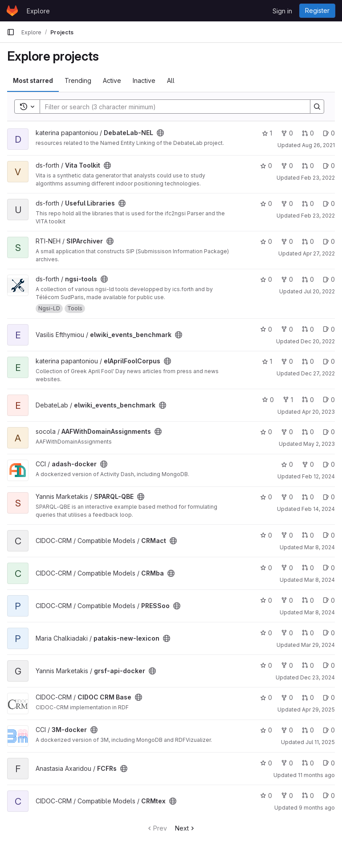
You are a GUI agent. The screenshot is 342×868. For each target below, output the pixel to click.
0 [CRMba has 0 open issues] (329, 568)
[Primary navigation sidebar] (11, 32)
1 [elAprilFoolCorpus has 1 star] (267, 361)
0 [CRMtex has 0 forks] (287, 796)
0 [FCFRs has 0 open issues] (329, 763)
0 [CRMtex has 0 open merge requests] (308, 796)
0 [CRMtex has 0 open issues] (329, 796)
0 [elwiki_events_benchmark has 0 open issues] (329, 329)
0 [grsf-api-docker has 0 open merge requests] (308, 665)
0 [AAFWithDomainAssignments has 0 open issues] (329, 432)
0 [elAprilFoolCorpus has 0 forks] (287, 361)
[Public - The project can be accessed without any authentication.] (160, 133)
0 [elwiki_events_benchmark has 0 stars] (266, 329)
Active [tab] (112, 80)
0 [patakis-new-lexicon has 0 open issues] (329, 633)
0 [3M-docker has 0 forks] (287, 730)
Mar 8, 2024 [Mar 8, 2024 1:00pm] (320, 547)
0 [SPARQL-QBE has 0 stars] (266, 497)
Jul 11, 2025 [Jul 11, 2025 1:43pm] (320, 742)
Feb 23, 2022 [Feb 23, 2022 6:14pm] (318, 178)
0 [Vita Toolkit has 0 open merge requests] (308, 166)
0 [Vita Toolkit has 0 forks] (287, 166)
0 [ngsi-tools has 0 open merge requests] (308, 279)
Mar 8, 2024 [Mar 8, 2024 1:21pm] (320, 580)
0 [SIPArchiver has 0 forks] (287, 241)
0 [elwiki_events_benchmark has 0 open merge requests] (308, 329)
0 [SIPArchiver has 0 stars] (266, 241)
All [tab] (171, 80)
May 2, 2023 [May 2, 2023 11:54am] (319, 444)
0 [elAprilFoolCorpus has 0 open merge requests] (308, 361)
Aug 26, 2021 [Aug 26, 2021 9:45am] (318, 145)
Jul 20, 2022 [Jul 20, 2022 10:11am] (319, 291)
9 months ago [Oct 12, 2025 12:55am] (317, 808)
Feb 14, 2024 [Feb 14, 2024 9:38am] (318, 509)
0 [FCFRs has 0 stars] (266, 763)
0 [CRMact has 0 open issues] (329, 535)
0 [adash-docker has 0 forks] (308, 464)
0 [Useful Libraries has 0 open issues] (329, 204)
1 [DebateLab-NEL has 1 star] (267, 133)
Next (185, 828)
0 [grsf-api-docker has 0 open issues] (329, 665)
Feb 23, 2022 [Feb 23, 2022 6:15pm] (318, 216)
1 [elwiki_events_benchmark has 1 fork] (288, 400)
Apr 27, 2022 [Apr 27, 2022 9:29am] (319, 253)
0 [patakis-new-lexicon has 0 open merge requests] (308, 633)
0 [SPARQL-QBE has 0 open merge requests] (308, 497)
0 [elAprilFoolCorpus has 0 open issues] (329, 361)
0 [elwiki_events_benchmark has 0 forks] (287, 329)
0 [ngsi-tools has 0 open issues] (329, 279)
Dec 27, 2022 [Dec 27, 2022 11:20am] (318, 373)
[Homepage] (12, 11)
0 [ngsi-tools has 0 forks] (287, 279)
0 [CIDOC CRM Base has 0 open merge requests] (308, 697)
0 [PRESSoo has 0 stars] (266, 600)
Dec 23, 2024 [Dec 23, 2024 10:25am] (318, 677)
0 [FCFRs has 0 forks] (287, 763)
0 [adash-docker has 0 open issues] (329, 464)
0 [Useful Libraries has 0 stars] (266, 204)
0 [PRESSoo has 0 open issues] (329, 600)
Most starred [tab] (33, 80)
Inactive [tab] (144, 80)
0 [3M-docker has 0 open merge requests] (308, 730)
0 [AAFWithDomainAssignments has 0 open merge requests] (308, 432)
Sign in (282, 11)
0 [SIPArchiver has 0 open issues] (329, 241)
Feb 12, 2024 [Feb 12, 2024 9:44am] (318, 476)
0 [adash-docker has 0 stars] (287, 464)
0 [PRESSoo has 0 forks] (287, 600)
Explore (38, 11)
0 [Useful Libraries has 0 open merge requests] (308, 204)
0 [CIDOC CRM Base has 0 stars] (266, 697)
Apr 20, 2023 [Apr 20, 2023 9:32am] (318, 412)
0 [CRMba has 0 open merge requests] (308, 568)
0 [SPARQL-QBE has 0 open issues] (329, 497)
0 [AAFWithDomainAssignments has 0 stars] (266, 432)
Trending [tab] (78, 80)
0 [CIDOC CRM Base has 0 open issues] (329, 697)
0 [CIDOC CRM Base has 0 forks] (287, 697)
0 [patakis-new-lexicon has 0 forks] (287, 633)
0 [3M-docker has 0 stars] (266, 730)
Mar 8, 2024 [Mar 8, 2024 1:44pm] (320, 612)
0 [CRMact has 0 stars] (266, 535)
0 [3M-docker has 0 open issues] (329, 730)
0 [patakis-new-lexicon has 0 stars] (266, 633)
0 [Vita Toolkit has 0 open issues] (329, 166)
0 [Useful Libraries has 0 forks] (287, 204)
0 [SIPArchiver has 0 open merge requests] (308, 241)
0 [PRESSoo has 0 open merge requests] (308, 600)
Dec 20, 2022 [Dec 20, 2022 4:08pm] (318, 341)
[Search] (171, 107)
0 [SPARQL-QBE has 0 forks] (287, 497)
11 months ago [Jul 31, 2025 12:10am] (316, 775)
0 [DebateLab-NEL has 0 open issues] (329, 133)
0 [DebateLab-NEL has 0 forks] (287, 133)
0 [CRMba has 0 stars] (266, 568)
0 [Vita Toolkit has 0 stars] (266, 166)
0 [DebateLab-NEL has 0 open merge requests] (308, 133)
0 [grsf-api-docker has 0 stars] (266, 665)
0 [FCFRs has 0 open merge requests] (308, 763)
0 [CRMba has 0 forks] (287, 568)
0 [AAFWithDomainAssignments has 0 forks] (287, 432)
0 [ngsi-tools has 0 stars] (266, 279)
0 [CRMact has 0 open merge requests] (308, 535)
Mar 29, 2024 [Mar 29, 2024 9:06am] (318, 645)
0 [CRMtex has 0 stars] (266, 796)
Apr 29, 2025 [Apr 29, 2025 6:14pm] (318, 710)
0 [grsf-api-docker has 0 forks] (287, 665)
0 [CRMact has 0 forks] (287, 535)
